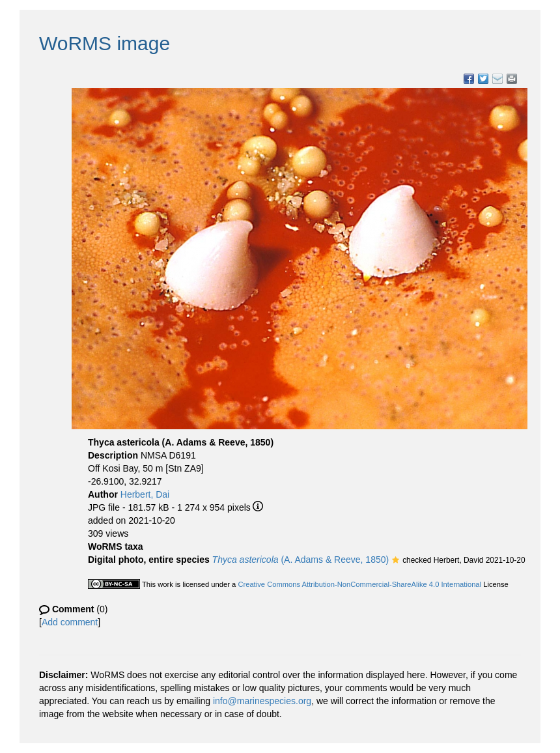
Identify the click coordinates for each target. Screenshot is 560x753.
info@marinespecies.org (262, 701)
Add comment (70, 622)
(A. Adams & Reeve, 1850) (301, 560)
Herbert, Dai (145, 494)
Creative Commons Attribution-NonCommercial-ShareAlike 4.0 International (359, 584)
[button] (396, 561)
